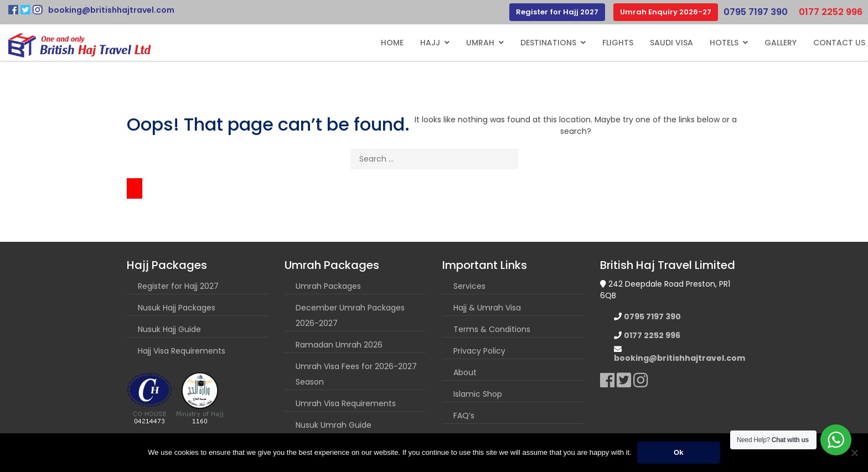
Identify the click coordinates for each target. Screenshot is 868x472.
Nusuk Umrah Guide (334, 425)
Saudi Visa (671, 43)
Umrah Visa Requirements (346, 403)
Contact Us (839, 43)
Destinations (548, 43)
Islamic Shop (478, 394)
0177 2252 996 (831, 12)
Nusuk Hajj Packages (177, 308)
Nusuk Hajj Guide (169, 329)
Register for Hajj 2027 (557, 12)
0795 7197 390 (756, 12)
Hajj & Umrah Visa (487, 308)
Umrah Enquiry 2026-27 (666, 12)
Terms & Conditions (492, 329)
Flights (618, 43)
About (465, 372)
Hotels (724, 43)
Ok (678, 452)
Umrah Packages (328, 286)
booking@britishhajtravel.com (111, 10)
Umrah (480, 43)
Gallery (781, 43)
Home (392, 43)
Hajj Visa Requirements (182, 351)
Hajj (430, 43)
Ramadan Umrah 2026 (339, 345)
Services (469, 286)
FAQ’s (464, 416)
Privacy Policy (479, 351)
